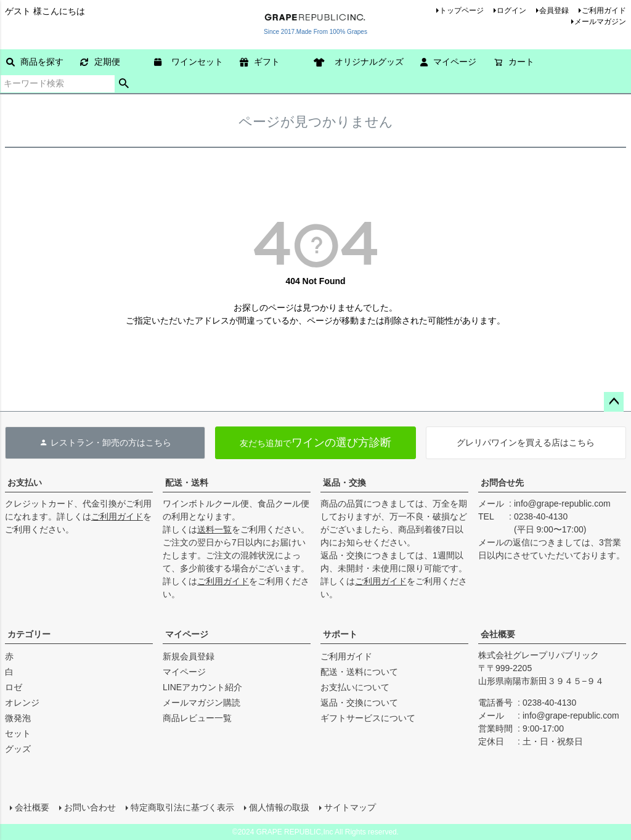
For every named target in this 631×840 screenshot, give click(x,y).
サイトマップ (350, 807)
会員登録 (554, 10)
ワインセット (193, 62)
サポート (340, 634)
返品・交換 (344, 483)
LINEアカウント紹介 (202, 687)
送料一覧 (214, 529)
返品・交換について (359, 703)
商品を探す (35, 62)
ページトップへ (614, 402)
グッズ (18, 749)
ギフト (260, 62)
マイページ (448, 62)
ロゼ (14, 687)
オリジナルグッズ (363, 62)
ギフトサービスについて (368, 718)
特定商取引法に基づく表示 (182, 807)
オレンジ (22, 703)
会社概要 (498, 634)
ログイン (511, 10)
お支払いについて (355, 687)
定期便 (100, 62)
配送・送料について (359, 672)
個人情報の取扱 (279, 807)
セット (18, 733)
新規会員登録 (189, 656)
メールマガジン (600, 22)
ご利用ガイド (604, 10)
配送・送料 (187, 483)
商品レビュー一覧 (197, 718)
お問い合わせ (90, 807)
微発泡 (18, 718)
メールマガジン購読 (202, 703)
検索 (124, 84)
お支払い (25, 483)
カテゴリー (29, 634)
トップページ (462, 10)
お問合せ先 (502, 483)
